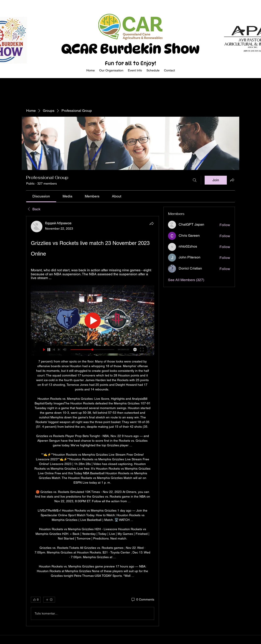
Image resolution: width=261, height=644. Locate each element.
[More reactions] (49, 600)
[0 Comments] (142, 600)
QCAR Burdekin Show (130, 49)
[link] (41, 196)
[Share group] (232, 180)
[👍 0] (36, 600)
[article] (93, 421)
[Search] (195, 180)
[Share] (152, 223)
